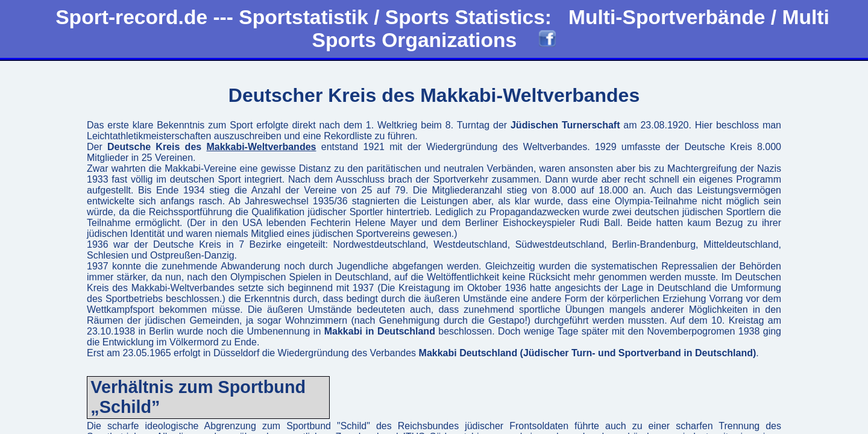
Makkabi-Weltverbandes (261, 147)
